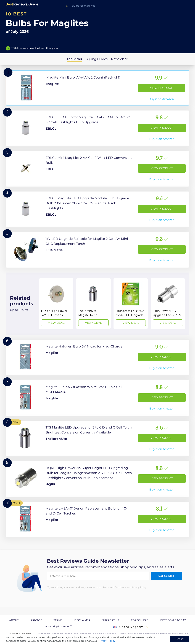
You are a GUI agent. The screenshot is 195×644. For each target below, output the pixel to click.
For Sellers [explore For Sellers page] (140, 620)
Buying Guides (96, 59)
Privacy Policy (106, 641)
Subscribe (167, 576)
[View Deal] (56, 304)
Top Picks (74, 59)
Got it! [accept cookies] (180, 639)
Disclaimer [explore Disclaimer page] (82, 620)
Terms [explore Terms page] (58, 620)
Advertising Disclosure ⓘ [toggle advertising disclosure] (59, 626)
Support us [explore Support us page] (111, 620)
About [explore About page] (14, 620)
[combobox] (97, 6)
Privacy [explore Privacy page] (36, 620)
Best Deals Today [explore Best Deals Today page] (173, 620)
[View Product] (97, 88)
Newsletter (119, 59)
